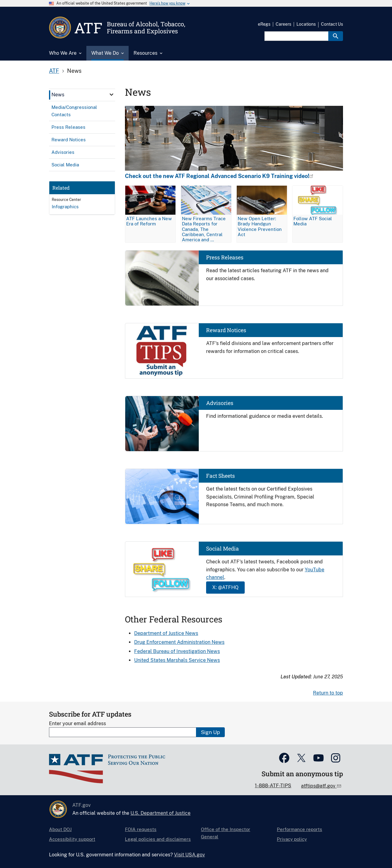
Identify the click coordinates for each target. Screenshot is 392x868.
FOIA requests (141, 829)
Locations (306, 24)
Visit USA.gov (189, 855)
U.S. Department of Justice (160, 813)
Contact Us (332, 24)
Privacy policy (292, 839)
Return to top (328, 693)
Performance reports (300, 829)
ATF (54, 71)
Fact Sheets (221, 476)
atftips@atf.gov (319, 786)
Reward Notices (226, 330)
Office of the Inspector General (226, 833)
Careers (283, 24)
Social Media (222, 549)
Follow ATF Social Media (313, 221)
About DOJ (60, 829)
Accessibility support (72, 839)
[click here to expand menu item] (111, 95)
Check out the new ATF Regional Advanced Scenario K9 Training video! (217, 176)
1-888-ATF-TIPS (273, 786)
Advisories (220, 403)
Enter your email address (77, 723)
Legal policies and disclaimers (158, 839)
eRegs (264, 24)
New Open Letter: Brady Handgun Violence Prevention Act (260, 226)
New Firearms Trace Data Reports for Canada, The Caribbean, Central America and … (204, 229)
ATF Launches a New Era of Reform (149, 221)
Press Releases (225, 257)
